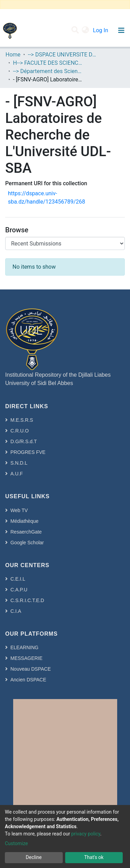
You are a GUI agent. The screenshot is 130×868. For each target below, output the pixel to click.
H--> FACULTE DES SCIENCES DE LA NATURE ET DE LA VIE (47, 63)
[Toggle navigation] (121, 30)
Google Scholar (27, 543)
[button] (85, 30)
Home (13, 55)
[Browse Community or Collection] (65, 243)
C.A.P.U (19, 590)
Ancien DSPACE (28, 680)
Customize (16, 843)
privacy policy (86, 834)
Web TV (19, 510)
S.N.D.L (19, 463)
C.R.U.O (20, 431)
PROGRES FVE (28, 452)
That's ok (94, 857)
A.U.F (17, 474)
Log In (101, 30)
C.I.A (16, 611)
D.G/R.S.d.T (24, 441)
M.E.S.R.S (22, 420)
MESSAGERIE (27, 658)
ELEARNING (24, 647)
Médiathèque (24, 521)
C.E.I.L (18, 579)
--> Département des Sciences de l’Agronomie (47, 71)
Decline (34, 857)
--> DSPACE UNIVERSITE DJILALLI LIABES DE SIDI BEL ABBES (62, 55)
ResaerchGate (26, 532)
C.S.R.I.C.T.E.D (27, 600)
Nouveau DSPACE (31, 669)
